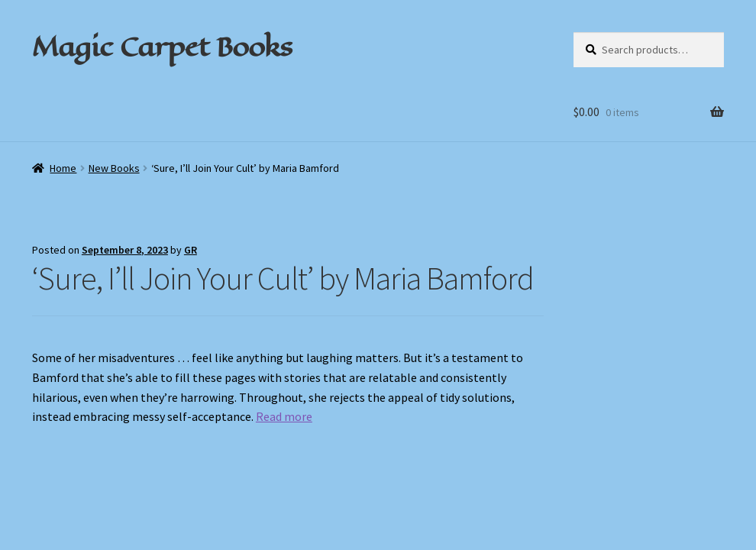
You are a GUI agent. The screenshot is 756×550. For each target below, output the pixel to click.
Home (63, 168)
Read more (284, 416)
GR (191, 250)
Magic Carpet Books (162, 47)
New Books (114, 168)
